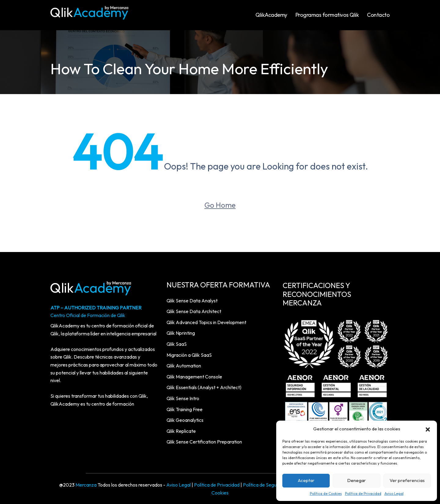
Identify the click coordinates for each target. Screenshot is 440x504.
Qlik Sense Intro (183, 398)
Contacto (378, 15)
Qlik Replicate (181, 431)
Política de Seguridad (265, 485)
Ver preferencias (407, 480)
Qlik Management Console (194, 377)
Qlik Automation (184, 366)
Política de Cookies (326, 493)
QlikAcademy (271, 15)
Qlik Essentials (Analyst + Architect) (204, 387)
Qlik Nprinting (181, 333)
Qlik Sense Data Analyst (192, 301)
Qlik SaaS (177, 344)
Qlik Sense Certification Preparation (204, 442)
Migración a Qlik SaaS (189, 355)
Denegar (356, 480)
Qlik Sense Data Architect (194, 311)
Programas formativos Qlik (327, 15)
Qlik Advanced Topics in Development (206, 322)
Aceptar (306, 480)
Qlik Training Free (185, 409)
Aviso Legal (394, 493)
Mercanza (86, 485)
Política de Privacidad (363, 493)
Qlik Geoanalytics (185, 420)
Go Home (220, 205)
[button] (428, 429)
